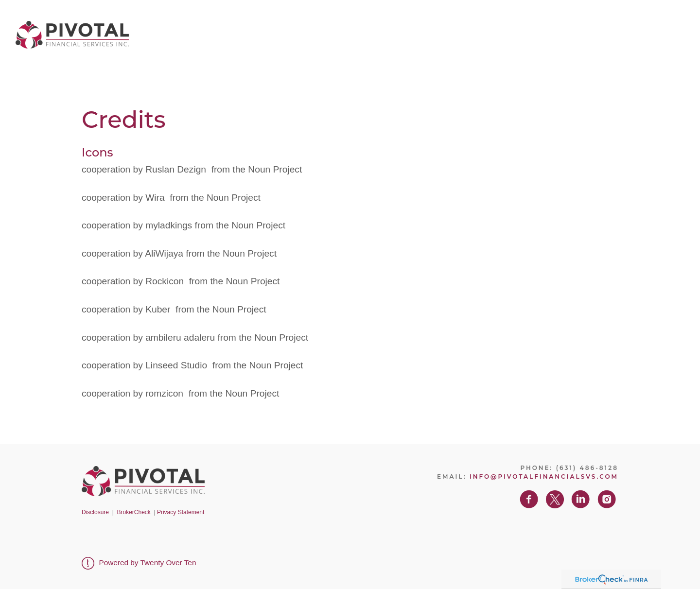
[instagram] (681, 32)
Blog (545, 32)
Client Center (492, 32)
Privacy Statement (181, 512)
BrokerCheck (133, 512)
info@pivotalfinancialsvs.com (544, 476)
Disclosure (95, 512)
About (387, 32)
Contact (585, 32)
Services (431, 32)
